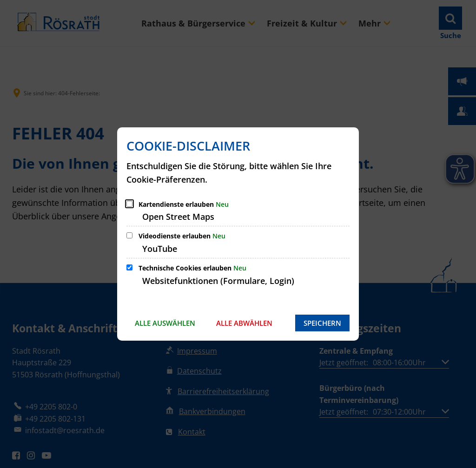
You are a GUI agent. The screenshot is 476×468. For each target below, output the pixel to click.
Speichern (322, 323)
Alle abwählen (244, 323)
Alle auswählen (165, 323)
